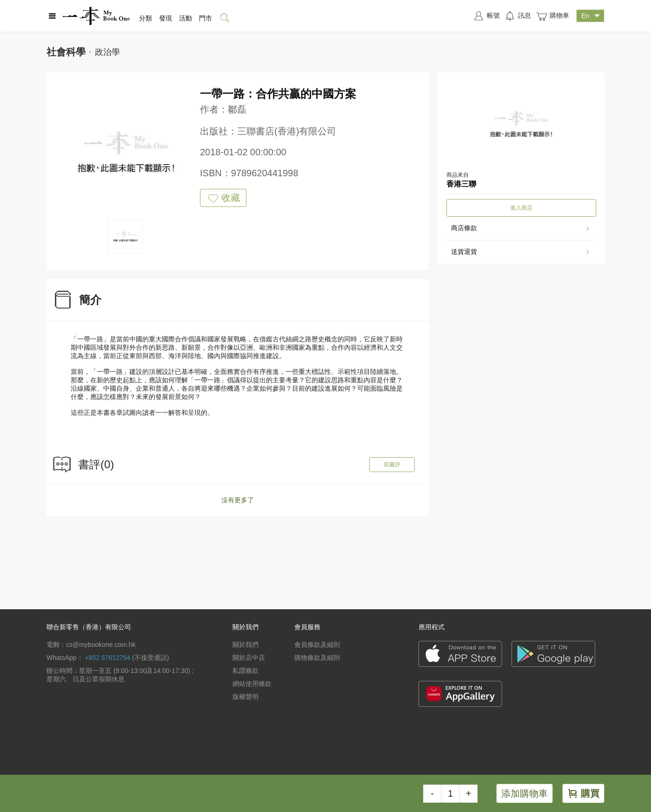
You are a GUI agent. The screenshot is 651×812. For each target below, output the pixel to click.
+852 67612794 (107, 658)
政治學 (107, 52)
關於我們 (246, 645)
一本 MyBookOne (96, 16)
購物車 (552, 16)
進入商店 (521, 208)
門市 (206, 18)
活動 (186, 18)
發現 (166, 18)
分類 (146, 18)
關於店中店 (249, 658)
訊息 (518, 16)
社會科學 (66, 52)
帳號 (486, 16)
